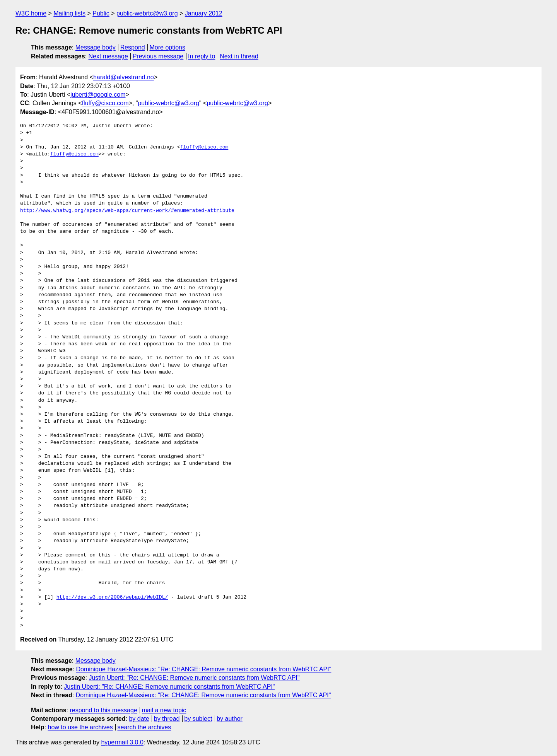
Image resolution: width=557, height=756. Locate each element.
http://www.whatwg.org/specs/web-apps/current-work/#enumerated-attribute (127, 211)
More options (168, 47)
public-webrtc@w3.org (147, 13)
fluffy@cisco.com (105, 103)
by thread (167, 719)
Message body (96, 47)
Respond (133, 47)
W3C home (31, 13)
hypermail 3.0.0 (122, 742)
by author (230, 719)
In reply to (202, 56)
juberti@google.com (98, 95)
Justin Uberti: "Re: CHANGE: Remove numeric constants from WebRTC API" (194, 678)
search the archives (144, 727)
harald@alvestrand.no (124, 77)
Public (101, 13)
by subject (198, 719)
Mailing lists (69, 13)
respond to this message (103, 710)
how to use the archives (80, 727)
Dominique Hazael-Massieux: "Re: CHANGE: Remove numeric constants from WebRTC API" (204, 669)
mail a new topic (164, 710)
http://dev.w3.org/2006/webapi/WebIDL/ (112, 597)
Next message (108, 56)
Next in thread (239, 56)
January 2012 (204, 13)
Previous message (158, 56)
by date (139, 719)
